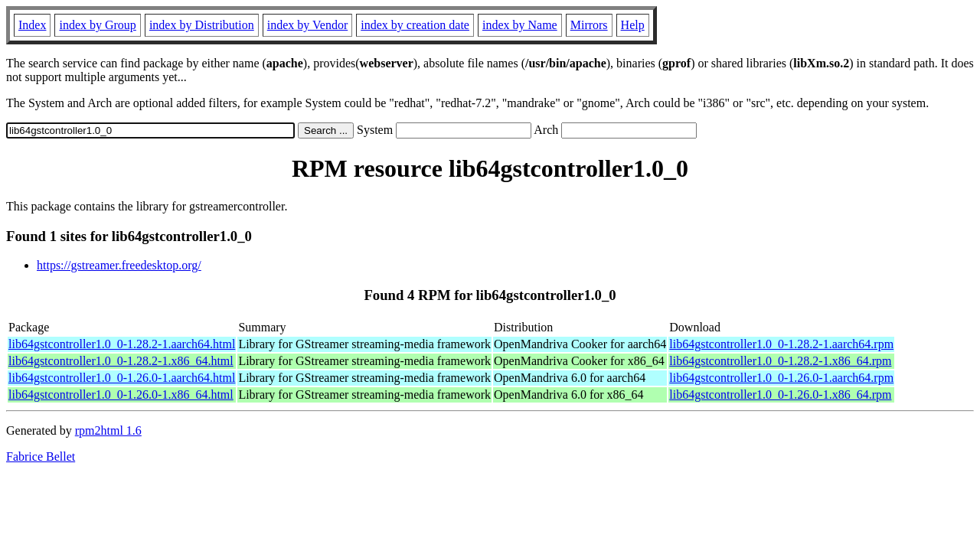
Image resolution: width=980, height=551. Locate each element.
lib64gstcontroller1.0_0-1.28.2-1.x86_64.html (121, 361)
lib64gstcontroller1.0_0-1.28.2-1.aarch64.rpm (781, 344)
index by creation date (415, 25)
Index (32, 25)
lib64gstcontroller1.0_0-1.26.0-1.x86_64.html (121, 395)
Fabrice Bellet (41, 456)
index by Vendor (307, 25)
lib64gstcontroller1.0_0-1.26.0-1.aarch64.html (122, 378)
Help (633, 25)
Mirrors (589, 25)
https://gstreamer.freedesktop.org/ (119, 265)
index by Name (520, 25)
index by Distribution (202, 25)
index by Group (97, 25)
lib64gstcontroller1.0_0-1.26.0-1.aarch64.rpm (781, 378)
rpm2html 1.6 (108, 430)
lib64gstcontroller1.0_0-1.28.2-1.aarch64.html (122, 344)
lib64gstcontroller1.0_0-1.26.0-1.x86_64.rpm (780, 395)
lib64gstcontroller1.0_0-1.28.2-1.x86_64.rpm (780, 361)
